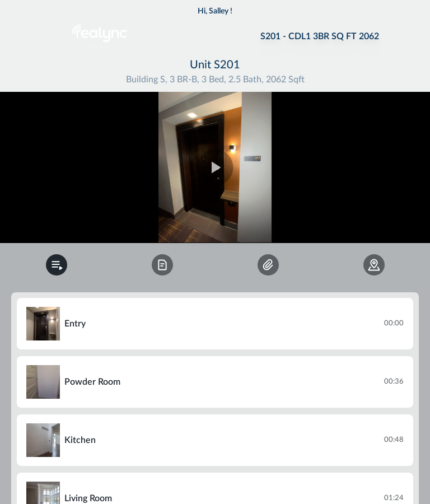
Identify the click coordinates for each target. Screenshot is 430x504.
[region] (215, 167)
